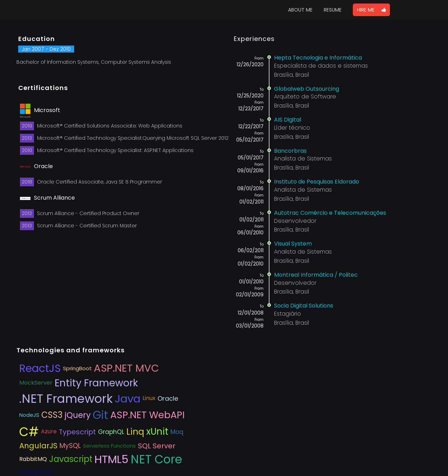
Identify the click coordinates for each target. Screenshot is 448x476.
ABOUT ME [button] (300, 10)
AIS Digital (288, 120)
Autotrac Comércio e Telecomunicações (330, 213)
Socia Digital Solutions (304, 306)
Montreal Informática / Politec (316, 275)
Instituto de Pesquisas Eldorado (317, 182)
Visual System (293, 244)
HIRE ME (371, 10)
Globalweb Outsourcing (307, 89)
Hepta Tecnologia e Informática (318, 58)
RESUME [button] (333, 10)
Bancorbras (290, 151)
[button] (371, 10)
